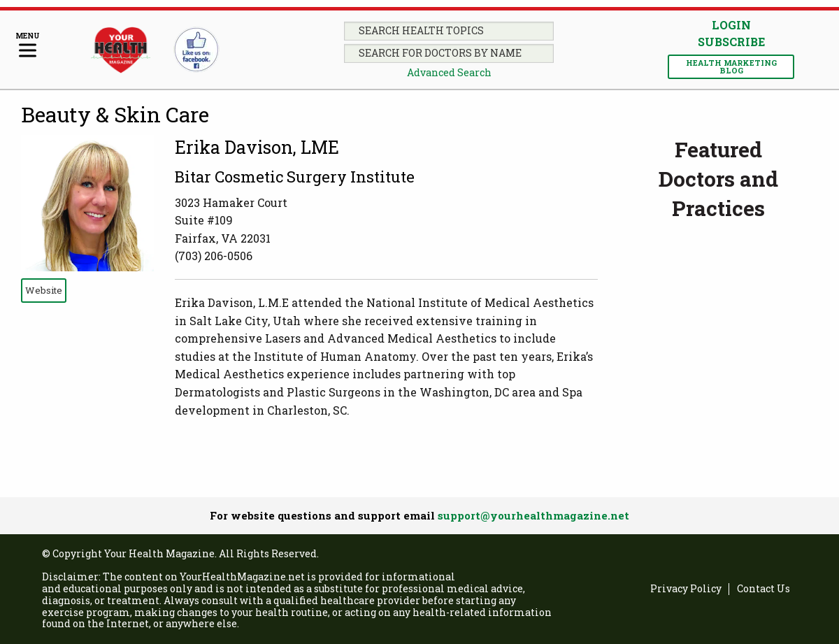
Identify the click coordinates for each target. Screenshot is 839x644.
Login (731, 25)
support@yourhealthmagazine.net (533, 515)
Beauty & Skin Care (115, 114)
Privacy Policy (686, 589)
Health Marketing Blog (731, 66)
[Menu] (28, 46)
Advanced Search (449, 72)
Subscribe (731, 42)
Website (44, 290)
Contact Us (763, 589)
